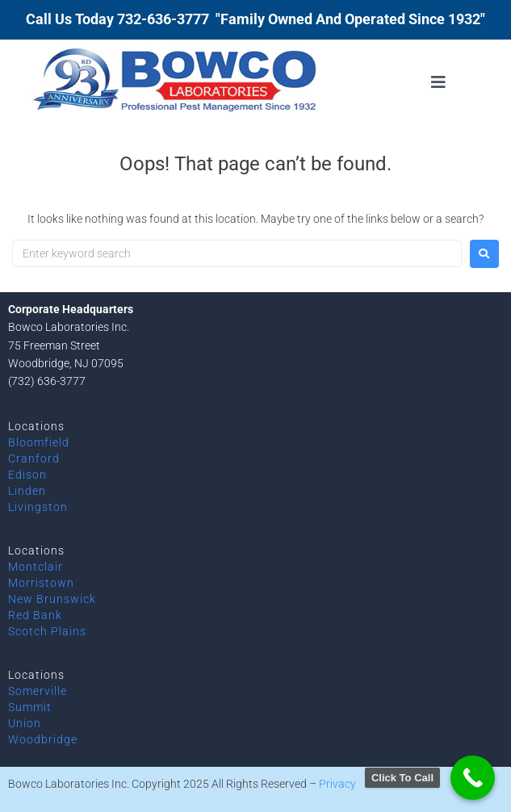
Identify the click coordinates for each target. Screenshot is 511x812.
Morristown (41, 583)
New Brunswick (52, 599)
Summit (30, 707)
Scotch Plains (47, 631)
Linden (27, 491)
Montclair (36, 567)
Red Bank (35, 615)
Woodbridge (43, 739)
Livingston (38, 507)
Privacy (337, 784)
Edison (27, 475)
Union (25, 723)
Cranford (34, 458)
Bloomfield (39, 442)
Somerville (38, 691)
